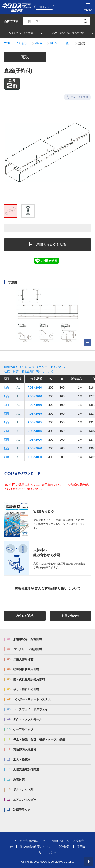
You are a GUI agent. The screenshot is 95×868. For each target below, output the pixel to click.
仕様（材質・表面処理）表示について (29, 371)
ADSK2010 (35, 387)
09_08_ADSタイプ (40, 43)
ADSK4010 (35, 405)
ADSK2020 (35, 440)
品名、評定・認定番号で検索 (68, 33)
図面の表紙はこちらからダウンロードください (34, 367)
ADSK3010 (35, 396)
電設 (25, 57)
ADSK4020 (35, 457)
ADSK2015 (35, 414)
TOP (7, 43)
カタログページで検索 (21, 33)
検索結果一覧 (70, 43)
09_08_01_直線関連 (56, 43)
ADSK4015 (35, 431)
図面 (6, 387)
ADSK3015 (35, 422)
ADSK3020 (35, 448)
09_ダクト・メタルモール (24, 43)
